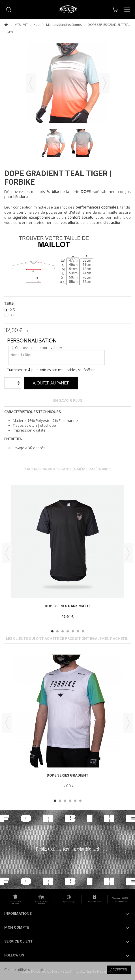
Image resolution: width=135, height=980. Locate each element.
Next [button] (128, 553)
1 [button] (52, 631)
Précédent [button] (31, 83)
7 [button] (83, 631)
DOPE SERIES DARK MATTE (68, 606)
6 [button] (78, 631)
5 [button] (73, 631)
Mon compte (17, 927)
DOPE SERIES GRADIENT (67, 775)
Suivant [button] (104, 83)
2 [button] (57, 631)
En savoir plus (68, 400)
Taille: (10, 303)
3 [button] (63, 631)
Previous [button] (7, 553)
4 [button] (68, 631)
